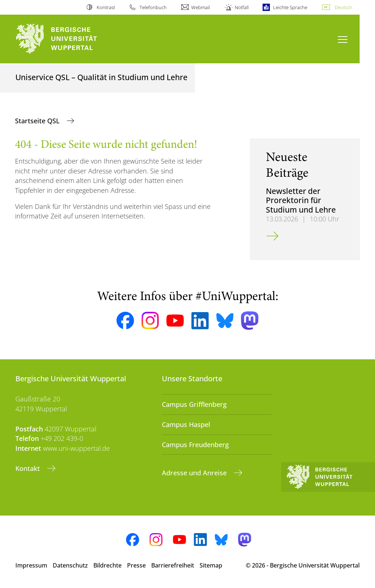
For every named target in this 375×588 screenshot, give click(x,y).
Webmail (201, 7)
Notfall (242, 7)
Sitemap (211, 565)
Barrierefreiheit (173, 565)
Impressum (31, 565)
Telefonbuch (153, 7)
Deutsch (344, 7)
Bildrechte (107, 565)
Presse (136, 565)
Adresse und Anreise (195, 473)
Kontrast (106, 7)
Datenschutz (70, 565)
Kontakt (29, 468)
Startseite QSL (38, 121)
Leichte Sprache (290, 7)
